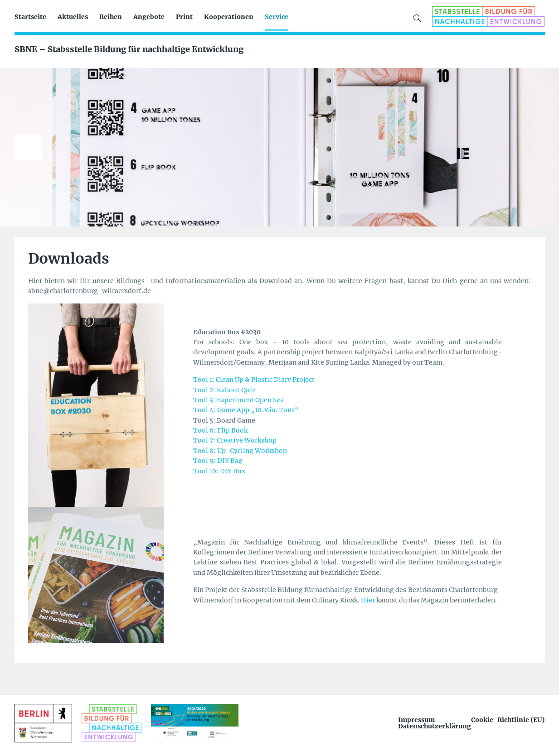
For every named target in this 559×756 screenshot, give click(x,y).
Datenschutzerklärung (435, 726)
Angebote (149, 17)
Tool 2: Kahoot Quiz (224, 390)
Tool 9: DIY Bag (218, 461)
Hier (369, 600)
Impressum (416, 720)
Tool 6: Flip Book (220, 430)
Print (184, 17)
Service (277, 17)
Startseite (30, 17)
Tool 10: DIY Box (219, 471)
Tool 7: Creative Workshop (235, 440)
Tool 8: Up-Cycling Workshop (240, 451)
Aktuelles (73, 17)
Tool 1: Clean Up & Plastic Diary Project (254, 380)
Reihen (111, 17)
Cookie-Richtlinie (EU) (508, 720)
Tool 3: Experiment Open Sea (238, 400)
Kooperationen (229, 17)
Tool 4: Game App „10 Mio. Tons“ (246, 410)
